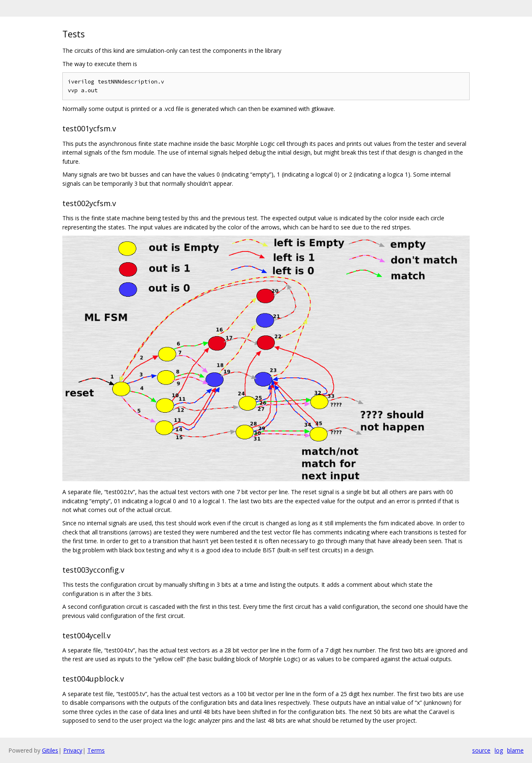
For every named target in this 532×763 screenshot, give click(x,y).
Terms (96, 750)
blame (515, 750)
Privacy (73, 750)
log (499, 750)
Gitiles (50, 750)
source (481, 750)
